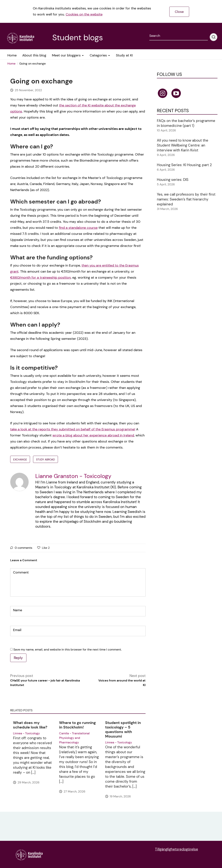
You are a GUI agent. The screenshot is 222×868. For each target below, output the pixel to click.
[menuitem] (13, 64)
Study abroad (45, 459)
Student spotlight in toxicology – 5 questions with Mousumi (123, 729)
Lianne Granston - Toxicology (73, 476)
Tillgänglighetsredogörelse (177, 849)
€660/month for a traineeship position (40, 278)
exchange (20, 459)
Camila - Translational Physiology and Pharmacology (74, 738)
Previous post (52, 680)
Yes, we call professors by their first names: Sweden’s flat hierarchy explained (186, 199)
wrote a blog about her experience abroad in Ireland (93, 435)
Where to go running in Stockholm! (77, 725)
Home (11, 64)
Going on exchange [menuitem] (32, 64)
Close (179, 12)
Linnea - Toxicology (26, 733)
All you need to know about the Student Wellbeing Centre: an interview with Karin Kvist (183, 145)
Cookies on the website (84, 14)
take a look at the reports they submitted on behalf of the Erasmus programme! (73, 429)
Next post (121, 680)
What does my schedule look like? (30, 725)
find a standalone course (78, 228)
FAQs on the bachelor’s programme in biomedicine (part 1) (186, 123)
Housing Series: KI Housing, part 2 (184, 165)
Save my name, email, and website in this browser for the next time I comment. (67, 649)
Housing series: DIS (173, 180)
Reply (18, 658)
